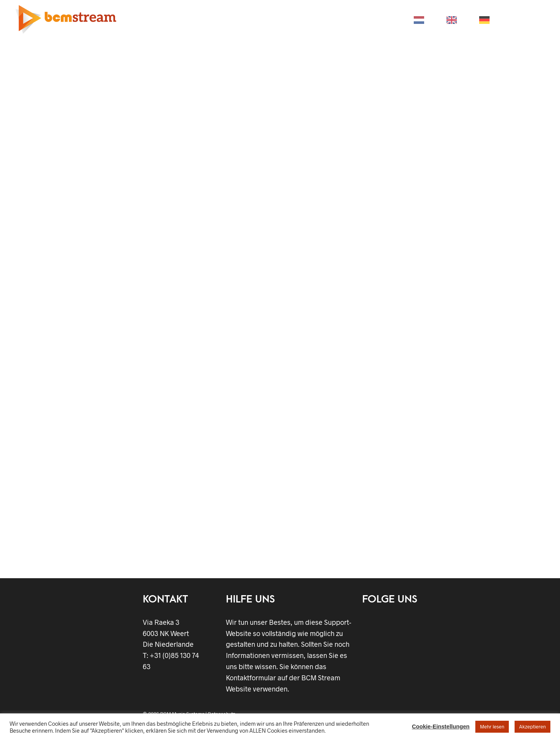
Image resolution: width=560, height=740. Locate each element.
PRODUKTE (183, 20)
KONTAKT (382, 20)
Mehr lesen (492, 727)
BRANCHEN (232, 20)
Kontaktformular (251, 678)
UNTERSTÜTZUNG (290, 20)
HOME (140, 20)
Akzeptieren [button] (532, 727)
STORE (342, 20)
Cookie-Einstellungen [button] (441, 727)
